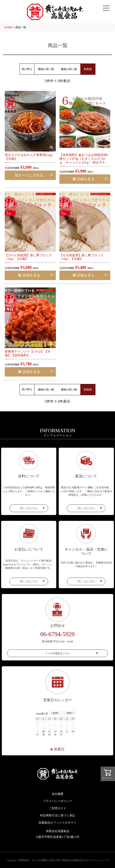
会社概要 (58, 794)
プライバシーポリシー (58, 801)
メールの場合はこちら (57, 653)
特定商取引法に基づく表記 (58, 815)
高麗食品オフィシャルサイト (57, 823)
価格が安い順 (46, 69)
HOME (8, 27)
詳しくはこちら (29, 508)
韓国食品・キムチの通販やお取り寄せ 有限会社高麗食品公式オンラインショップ (64, 860)
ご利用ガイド (58, 808)
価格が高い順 (69, 69)
